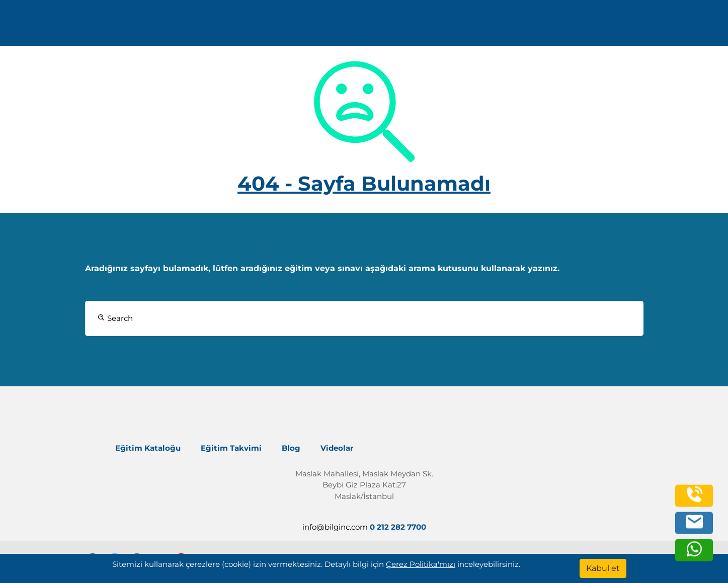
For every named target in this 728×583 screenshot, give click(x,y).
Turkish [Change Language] (643, 26)
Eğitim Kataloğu (148, 448)
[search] (687, 27)
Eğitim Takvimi (231, 448)
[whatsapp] (694, 555)
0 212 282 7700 (183, 26)
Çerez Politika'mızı (421, 564)
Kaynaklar (504, 26)
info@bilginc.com (264, 26)
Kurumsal (437, 26)
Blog (291, 448)
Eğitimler (372, 26)
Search (115, 318)
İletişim (560, 26)
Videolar (337, 448)
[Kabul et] (603, 568)
